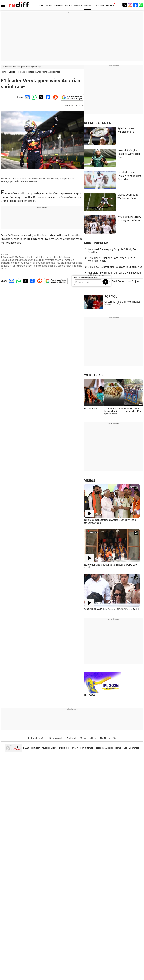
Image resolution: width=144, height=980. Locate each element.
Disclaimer (64, 748)
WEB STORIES (94, 375)
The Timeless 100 (108, 738)
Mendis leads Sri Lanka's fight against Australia (129, 176)
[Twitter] (125, 5)
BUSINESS (58, 6)
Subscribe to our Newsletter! (86, 278)
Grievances (134, 748)
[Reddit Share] (55, 97)
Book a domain (56, 738)
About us (109, 748)
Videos (93, 738)
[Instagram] (130, 5)
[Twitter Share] (41, 97)
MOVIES (68, 6)
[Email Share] (27, 97)
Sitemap (89, 748)
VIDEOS (90, 481)
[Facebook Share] (48, 97)
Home (4, 72)
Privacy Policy (77, 748)
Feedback (99, 748)
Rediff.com (35, 748)
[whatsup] (141, 5)
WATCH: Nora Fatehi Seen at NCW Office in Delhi (111, 609)
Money (83, 738)
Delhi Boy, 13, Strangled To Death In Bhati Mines (115, 267)
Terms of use (121, 748)
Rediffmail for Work (37, 738)
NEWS (49, 6)
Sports (12, 72)
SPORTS (88, 6)
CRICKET (78, 6)
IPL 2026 (89, 696)
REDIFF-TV (111, 6)
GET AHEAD (99, 6)
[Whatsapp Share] (34, 97)
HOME (41, 6)
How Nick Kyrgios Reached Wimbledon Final (129, 154)
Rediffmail (72, 738)
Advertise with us (50, 748)
